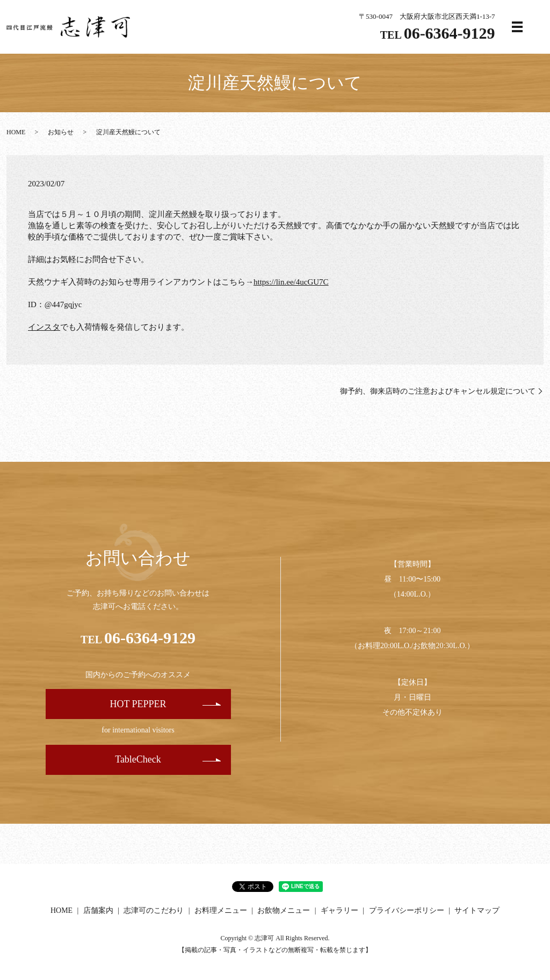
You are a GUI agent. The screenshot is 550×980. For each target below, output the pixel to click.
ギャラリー (339, 910)
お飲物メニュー (284, 910)
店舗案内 (98, 910)
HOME (16, 132)
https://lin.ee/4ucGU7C (291, 282)
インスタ (44, 327)
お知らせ (61, 132)
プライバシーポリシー (407, 910)
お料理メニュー (221, 910)
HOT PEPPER (138, 704)
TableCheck (138, 759)
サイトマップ (477, 910)
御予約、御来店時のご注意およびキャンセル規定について (438, 391)
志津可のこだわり (154, 910)
